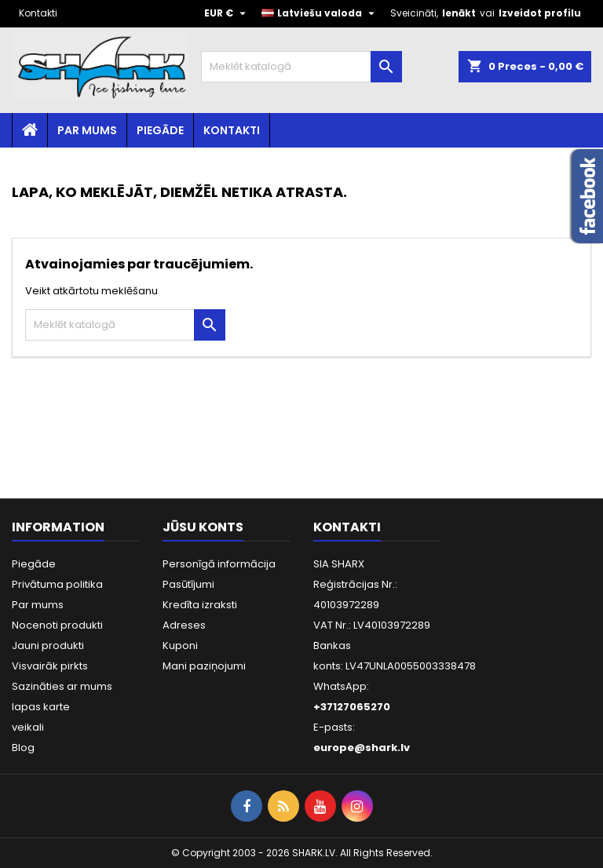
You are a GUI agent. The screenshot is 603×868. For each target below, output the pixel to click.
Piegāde (160, 130)
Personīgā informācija (219, 564)
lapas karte (41, 707)
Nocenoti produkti (57, 625)
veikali (28, 727)
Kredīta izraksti (200, 605)
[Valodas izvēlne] (320, 13)
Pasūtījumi (188, 584)
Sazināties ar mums (62, 686)
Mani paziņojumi (204, 666)
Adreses (184, 625)
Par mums (87, 130)
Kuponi (180, 646)
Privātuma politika (57, 584)
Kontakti (38, 13)
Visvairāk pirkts (50, 666)
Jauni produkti (48, 646)
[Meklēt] (301, 67)
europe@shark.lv (362, 748)
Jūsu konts (203, 527)
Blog (23, 748)
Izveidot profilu (540, 13)
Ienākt (459, 13)
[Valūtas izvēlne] (227, 13)
